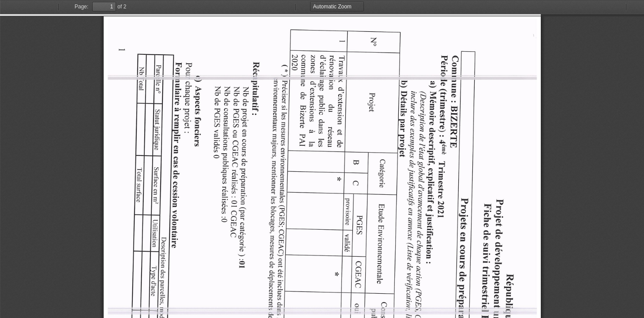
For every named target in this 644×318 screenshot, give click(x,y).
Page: (81, 7)
